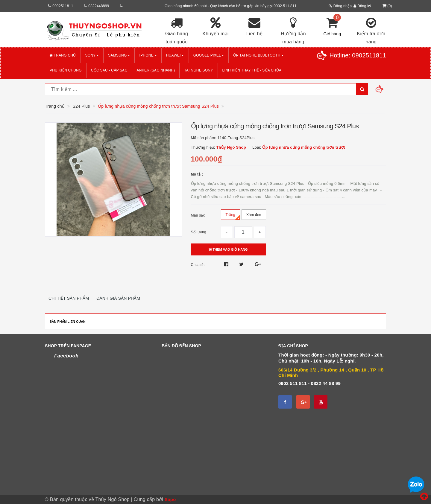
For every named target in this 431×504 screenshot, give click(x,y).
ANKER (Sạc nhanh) (156, 70)
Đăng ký (362, 6)
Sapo (170, 499)
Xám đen (254, 216)
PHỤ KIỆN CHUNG (66, 70)
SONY (92, 55)
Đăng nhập (340, 6)
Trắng (233, 216)
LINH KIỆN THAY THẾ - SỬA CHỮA (252, 70)
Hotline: (358, 55)
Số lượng (199, 232)
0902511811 (63, 6)
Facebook (66, 356)
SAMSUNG (119, 55)
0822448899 (99, 6)
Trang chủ (63, 55)
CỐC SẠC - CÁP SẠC (109, 70)
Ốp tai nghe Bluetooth (258, 55)
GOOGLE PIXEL (209, 55)
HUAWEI (175, 55)
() (387, 6)
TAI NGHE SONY (198, 70)
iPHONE (148, 55)
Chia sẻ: (198, 265)
